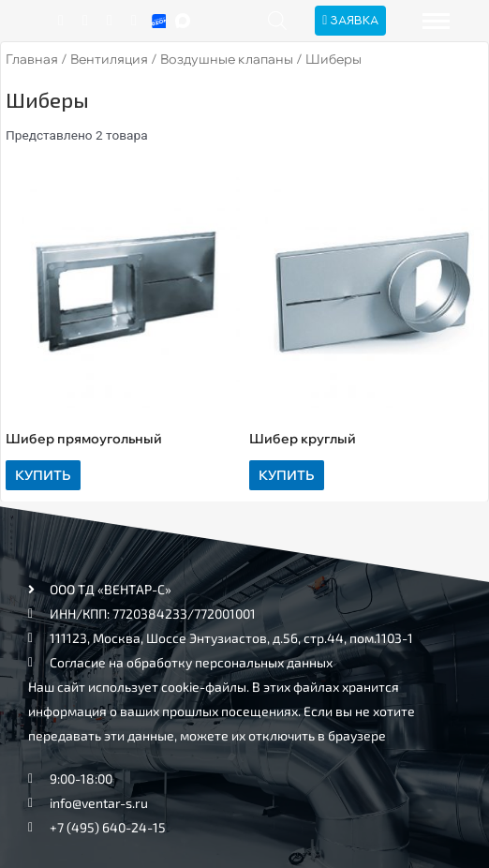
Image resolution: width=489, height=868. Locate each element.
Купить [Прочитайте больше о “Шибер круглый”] (286, 475)
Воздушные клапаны (227, 59)
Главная (32, 59)
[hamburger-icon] (436, 21)
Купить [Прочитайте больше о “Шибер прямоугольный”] (43, 475)
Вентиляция (109, 59)
